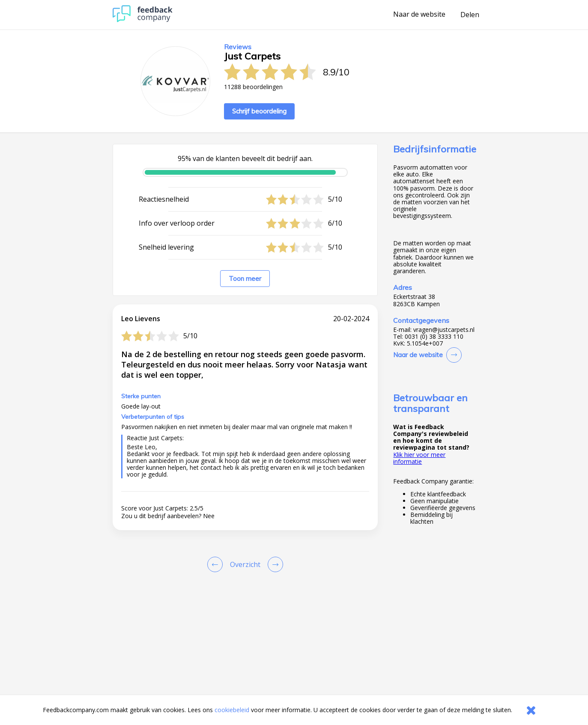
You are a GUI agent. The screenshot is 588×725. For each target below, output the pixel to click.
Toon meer (245, 279)
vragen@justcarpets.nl (444, 330)
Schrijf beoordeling (259, 111)
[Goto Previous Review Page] (217, 564)
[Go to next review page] (274, 564)
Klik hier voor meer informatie (419, 458)
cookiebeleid (232, 710)
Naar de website (419, 15)
